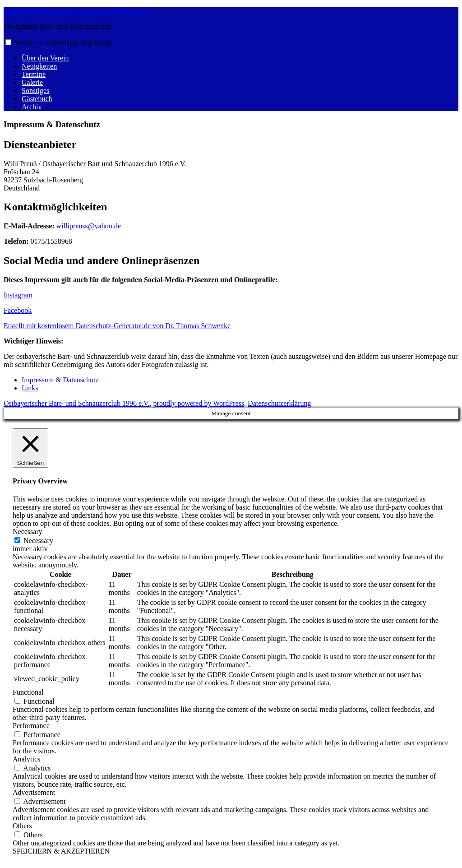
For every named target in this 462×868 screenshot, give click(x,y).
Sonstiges (35, 91)
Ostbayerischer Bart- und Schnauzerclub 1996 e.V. (77, 11)
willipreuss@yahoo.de (89, 226)
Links (30, 388)
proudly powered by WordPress (199, 403)
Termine (34, 74)
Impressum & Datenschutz (60, 380)
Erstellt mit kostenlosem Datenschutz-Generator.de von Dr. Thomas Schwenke (117, 326)
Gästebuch (37, 99)
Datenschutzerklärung (279, 403)
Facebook (18, 310)
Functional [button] (28, 692)
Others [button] (22, 826)
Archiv (32, 107)
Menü (63, 43)
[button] (8, 42)
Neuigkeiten (39, 66)
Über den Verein (45, 58)
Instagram (18, 295)
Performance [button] (31, 726)
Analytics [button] (26, 759)
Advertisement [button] (34, 792)
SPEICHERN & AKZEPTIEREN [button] (61, 851)
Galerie (32, 82)
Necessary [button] (28, 531)
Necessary (38, 541)
